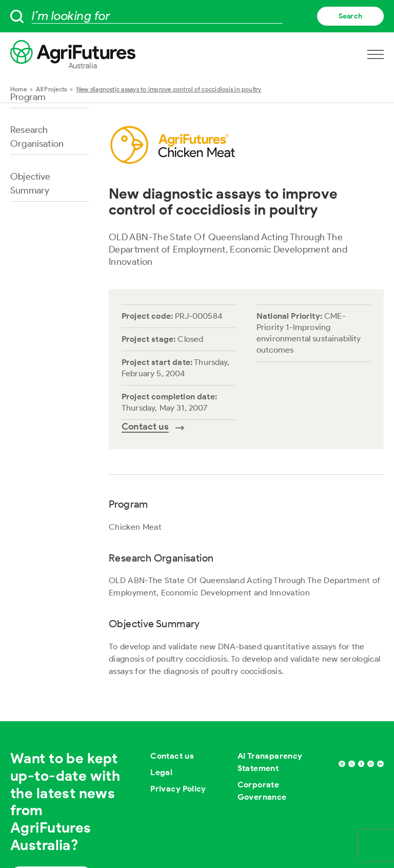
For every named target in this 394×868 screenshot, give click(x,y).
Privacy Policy (178, 789)
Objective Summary (31, 184)
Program (28, 97)
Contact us (172, 756)
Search (350, 16)
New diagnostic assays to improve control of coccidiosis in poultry (169, 89)
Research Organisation (37, 137)
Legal (161, 772)
